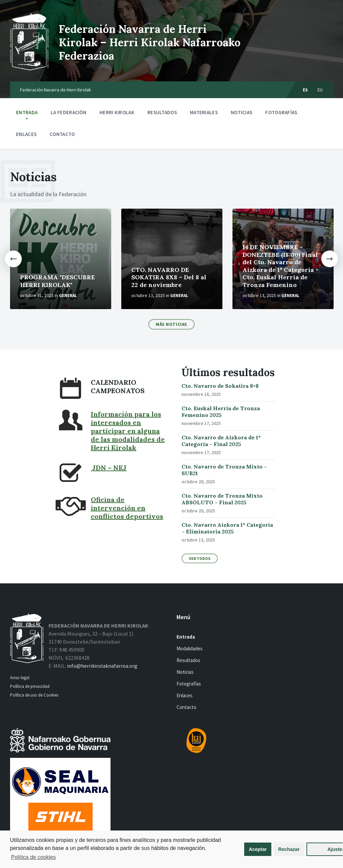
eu (320, 90)
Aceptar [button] (228, 849)
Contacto (62, 134)
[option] (61, 259)
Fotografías (281, 112)
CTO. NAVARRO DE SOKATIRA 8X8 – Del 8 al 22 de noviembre (169, 277)
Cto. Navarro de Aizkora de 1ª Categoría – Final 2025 (221, 441)
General (68, 296)
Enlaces (26, 134)
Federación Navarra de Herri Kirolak (56, 90)
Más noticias (171, 324)
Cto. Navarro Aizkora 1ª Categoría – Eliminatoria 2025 (227, 528)
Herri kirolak (117, 114)
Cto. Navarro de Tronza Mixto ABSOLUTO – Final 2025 (222, 499)
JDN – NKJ (109, 468)
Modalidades (190, 648)
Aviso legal (20, 678)
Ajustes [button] (305, 849)
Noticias (242, 112)
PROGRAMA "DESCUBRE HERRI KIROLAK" (57, 281)
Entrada (27, 112)
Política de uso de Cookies (35, 695)
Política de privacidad (30, 686)
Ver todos (200, 558)
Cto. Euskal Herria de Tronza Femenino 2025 (221, 412)
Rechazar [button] (259, 849)
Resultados (162, 112)
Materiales (204, 114)
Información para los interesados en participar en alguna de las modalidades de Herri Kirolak (128, 431)
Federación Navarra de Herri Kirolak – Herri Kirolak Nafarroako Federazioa (150, 42)
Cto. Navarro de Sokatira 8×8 (220, 386)
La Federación (68, 114)
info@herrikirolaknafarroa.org (102, 666)
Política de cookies (64, 857)
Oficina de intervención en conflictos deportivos (127, 508)
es (305, 90)
